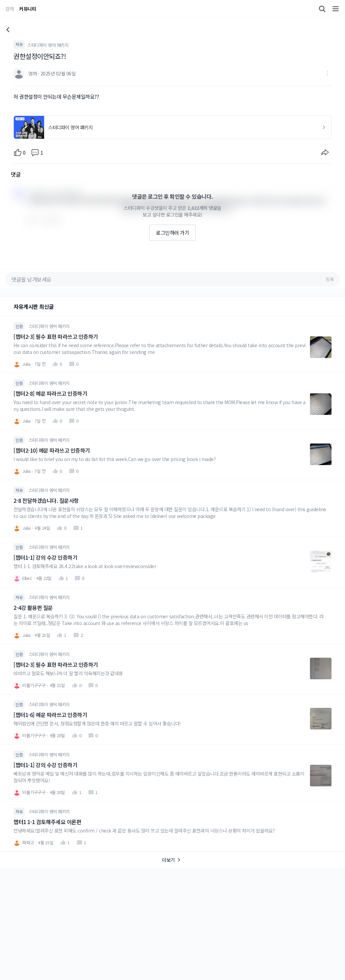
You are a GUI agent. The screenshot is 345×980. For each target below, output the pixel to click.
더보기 (172, 860)
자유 (19, 44)
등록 (330, 279)
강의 (10, 9)
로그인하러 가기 (172, 233)
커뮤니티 (28, 9)
